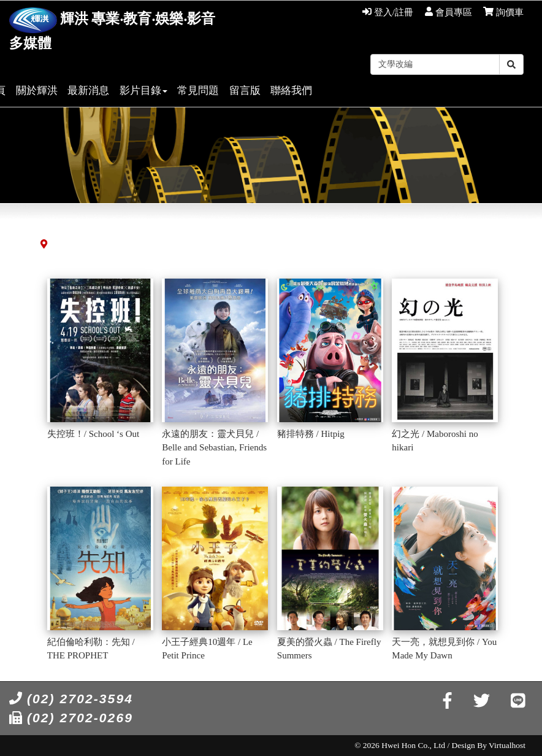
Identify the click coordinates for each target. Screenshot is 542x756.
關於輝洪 (37, 91)
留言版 (245, 91)
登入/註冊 (388, 12)
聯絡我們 (291, 91)
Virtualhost (507, 745)
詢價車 (503, 12)
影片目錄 (143, 91)
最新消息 (88, 91)
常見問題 (198, 91)
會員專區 (448, 12)
